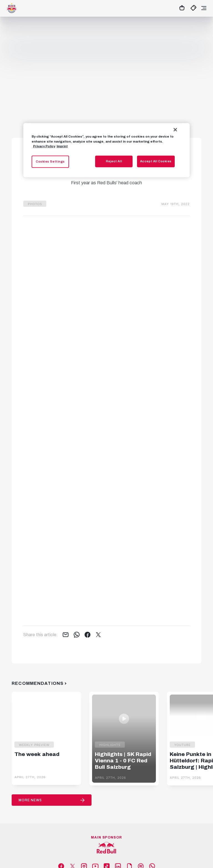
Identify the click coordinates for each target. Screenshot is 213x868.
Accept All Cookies (156, 161)
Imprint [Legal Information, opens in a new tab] (62, 146)
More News (30, 800)
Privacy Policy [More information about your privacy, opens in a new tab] (44, 146)
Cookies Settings (50, 161)
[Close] (175, 130)
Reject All (114, 161)
